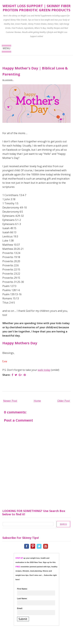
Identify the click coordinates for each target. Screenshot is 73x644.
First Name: (22, 589)
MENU (6, 49)
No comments (8, 80)
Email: (20, 608)
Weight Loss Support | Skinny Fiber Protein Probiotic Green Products (37, 8)
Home (37, 401)
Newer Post (10, 401)
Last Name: (22, 599)
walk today (44, 370)
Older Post (64, 401)
